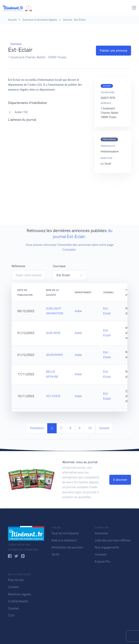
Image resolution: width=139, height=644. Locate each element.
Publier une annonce (113, 50)
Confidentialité (18, 601)
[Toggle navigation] (134, 8)
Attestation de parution (67, 547)
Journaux (16, 44)
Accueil (12, 20)
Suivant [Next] (104, 428)
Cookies (14, 608)
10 (90, 428)
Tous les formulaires (65, 533)
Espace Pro (103, 561)
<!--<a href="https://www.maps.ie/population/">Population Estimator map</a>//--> (48, 161)
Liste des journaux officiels (113, 540)
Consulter (69, 250)
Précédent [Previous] (37, 428)
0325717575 (108, 98)
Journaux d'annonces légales (40, 20)
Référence (18, 266)
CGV (11, 615)
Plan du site (16, 580)
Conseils (101, 554)
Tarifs (55, 554)
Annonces (101, 533)
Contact (13, 587)
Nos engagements (107, 547)
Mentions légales (20, 594)
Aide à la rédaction (64, 540)
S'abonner (120, 480)
